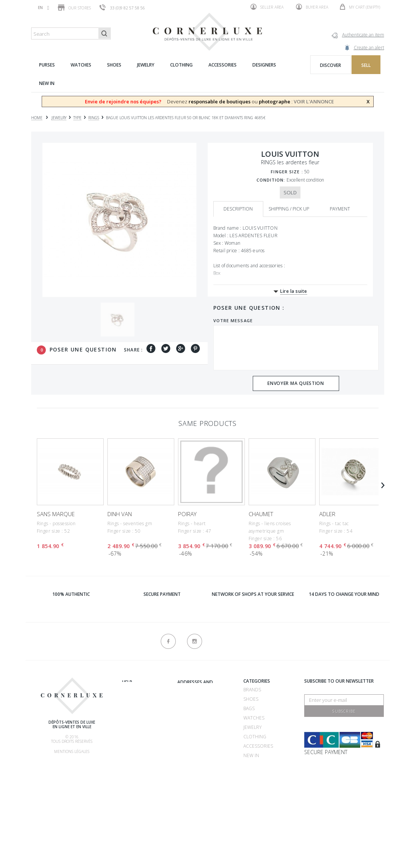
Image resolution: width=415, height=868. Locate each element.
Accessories (258, 746)
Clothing (255, 737)
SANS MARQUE (56, 514)
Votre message (233, 320)
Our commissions (143, 748)
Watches (254, 718)
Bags (249, 708)
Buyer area (312, 7)
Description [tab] (238, 209)
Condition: (271, 180)
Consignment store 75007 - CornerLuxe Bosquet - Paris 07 (202, 727)
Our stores (75, 8)
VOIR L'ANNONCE (314, 101)
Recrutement (194, 690)
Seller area (267, 7)
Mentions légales (72, 751)
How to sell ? (138, 710)
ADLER (327, 514)
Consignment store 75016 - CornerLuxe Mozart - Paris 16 (202, 755)
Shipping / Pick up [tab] (289, 209)
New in (251, 755)
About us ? (134, 682)
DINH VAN (120, 514)
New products (140, 813)
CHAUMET (261, 514)
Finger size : (287, 172)
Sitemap (131, 822)
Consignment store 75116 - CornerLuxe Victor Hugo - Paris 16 (204, 783)
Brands (252, 690)
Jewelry (253, 727)
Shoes (251, 699)
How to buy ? (138, 719)
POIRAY (187, 514)
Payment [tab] (340, 209)
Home (37, 118)
